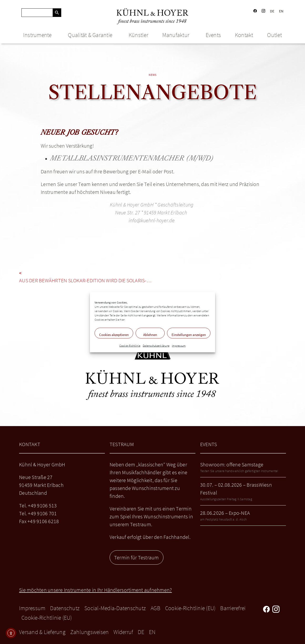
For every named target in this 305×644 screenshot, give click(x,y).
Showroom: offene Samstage (232, 464)
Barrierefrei (233, 608)
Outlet (274, 35)
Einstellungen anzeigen (189, 334)
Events (213, 35)
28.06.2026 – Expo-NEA (225, 513)
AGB (155, 608)
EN (281, 11)
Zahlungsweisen (90, 632)
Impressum (179, 345)
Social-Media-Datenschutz (115, 608)
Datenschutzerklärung (156, 345)
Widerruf (123, 632)
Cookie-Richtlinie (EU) (190, 608)
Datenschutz (65, 608)
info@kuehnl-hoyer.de (152, 220)
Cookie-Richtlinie (130, 345)
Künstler (138, 35)
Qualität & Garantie (91, 35)
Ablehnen (150, 334)
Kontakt (244, 35)
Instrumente (39, 35)
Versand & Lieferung (42, 632)
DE (272, 11)
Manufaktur (177, 35)
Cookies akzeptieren (114, 334)
